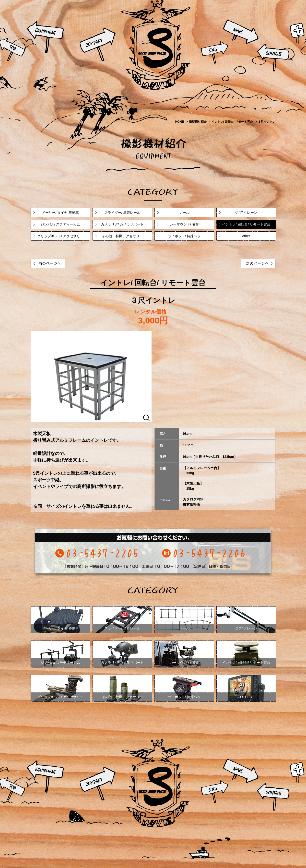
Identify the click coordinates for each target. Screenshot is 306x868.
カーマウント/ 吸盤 (184, 224)
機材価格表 (191, 504)
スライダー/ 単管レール (122, 213)
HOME (180, 122)
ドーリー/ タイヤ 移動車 (60, 213)
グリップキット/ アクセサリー (60, 236)
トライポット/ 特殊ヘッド (184, 236)
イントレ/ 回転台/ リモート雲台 (246, 224)
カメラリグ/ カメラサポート (122, 224)
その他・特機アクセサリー (122, 236)
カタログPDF (193, 499)
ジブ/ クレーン (246, 213)
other (246, 236)
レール (184, 213)
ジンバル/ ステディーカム (60, 224)
